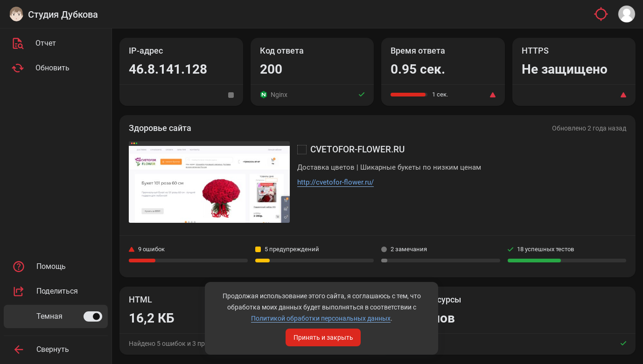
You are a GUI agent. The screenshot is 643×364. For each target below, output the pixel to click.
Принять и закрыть (323, 337)
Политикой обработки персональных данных (321, 318)
